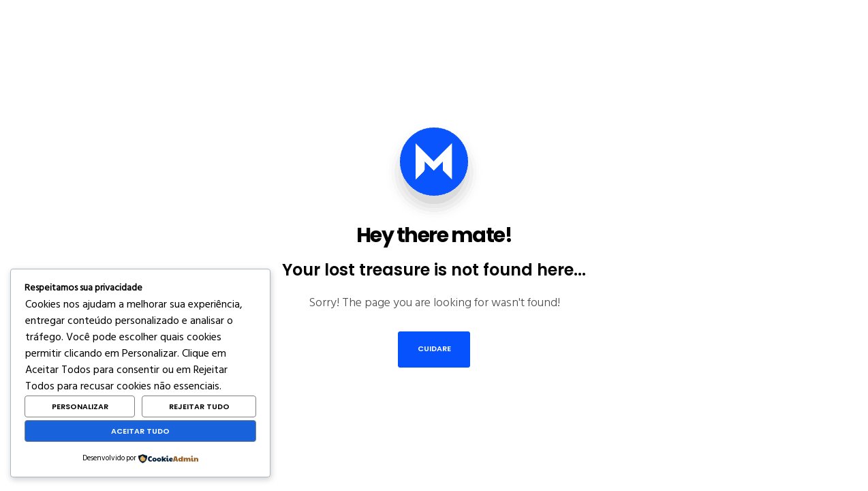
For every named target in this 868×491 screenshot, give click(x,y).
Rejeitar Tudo (199, 406)
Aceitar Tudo (140, 431)
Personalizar (80, 406)
